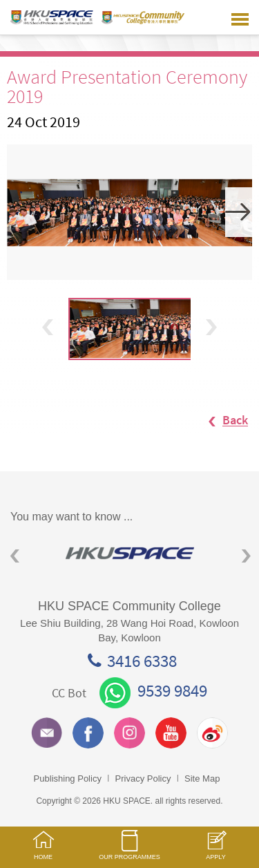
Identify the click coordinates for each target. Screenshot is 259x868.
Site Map (202, 779)
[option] (129, 212)
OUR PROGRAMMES (129, 851)
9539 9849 (153, 690)
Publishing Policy (68, 779)
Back (221, 421)
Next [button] (239, 212)
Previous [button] (48, 327)
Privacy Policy (143, 779)
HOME (43, 852)
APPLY (216, 852)
